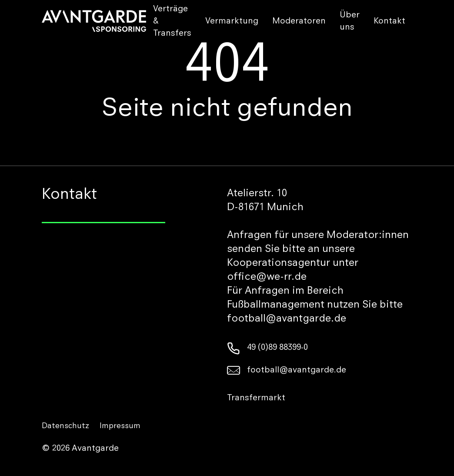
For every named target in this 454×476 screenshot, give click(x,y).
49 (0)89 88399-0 (267, 348)
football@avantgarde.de (287, 371)
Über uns (350, 22)
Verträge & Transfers (172, 22)
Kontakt (389, 22)
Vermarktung (232, 22)
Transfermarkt (256, 399)
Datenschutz (65, 426)
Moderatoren (299, 22)
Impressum (120, 426)
